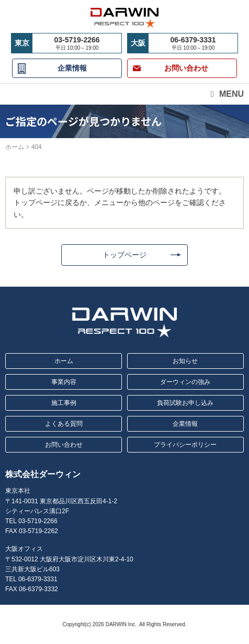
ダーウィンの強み (185, 382)
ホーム (64, 361)
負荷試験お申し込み (185, 403)
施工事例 (64, 403)
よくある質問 (64, 424)
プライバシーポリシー (185, 445)
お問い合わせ (64, 445)
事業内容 (64, 382)
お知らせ (185, 361)
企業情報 (72, 68)
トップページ (124, 255)
